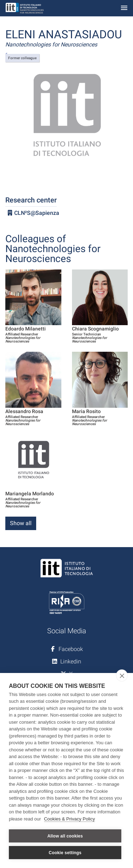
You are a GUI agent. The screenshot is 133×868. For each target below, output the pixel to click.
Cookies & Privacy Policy (70, 819)
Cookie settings (65, 853)
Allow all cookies (65, 836)
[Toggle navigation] (124, 8)
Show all (21, 523)
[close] (122, 675)
